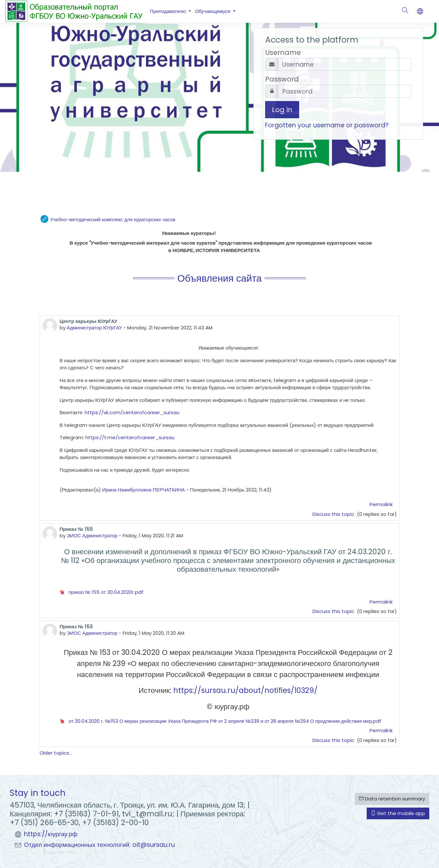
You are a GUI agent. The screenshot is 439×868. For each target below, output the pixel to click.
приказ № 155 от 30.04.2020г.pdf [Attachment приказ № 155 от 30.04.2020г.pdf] (102, 592)
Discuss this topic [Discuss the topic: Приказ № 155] (334, 611)
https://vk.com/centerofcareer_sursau (132, 412)
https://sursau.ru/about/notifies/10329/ (245, 690)
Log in (282, 110)
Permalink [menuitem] (381, 504)
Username (283, 52)
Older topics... (56, 753)
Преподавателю (169, 11)
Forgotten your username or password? (327, 125)
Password (282, 79)
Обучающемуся (213, 11)
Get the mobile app (398, 813)
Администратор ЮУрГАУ (95, 328)
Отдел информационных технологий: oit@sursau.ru (99, 845)
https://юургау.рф (51, 834)
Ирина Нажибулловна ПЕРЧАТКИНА (144, 490)
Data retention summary (392, 799)
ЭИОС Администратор (92, 536)
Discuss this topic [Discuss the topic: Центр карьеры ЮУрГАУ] (334, 514)
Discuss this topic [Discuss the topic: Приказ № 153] (334, 740)
